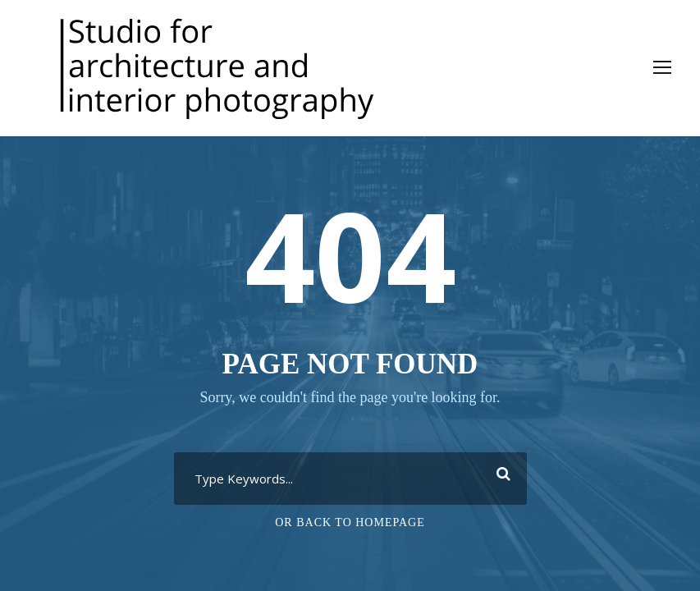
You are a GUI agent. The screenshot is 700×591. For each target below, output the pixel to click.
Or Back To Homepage (350, 522)
